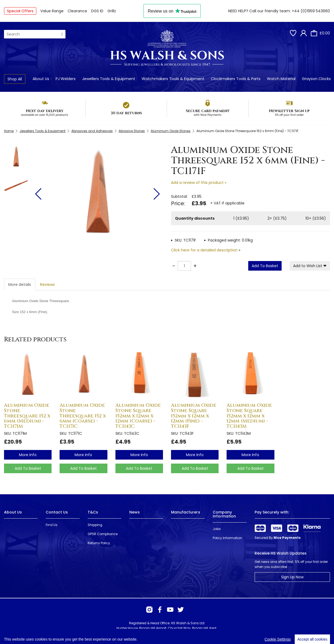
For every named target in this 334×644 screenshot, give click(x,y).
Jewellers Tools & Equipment (109, 79)
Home (9, 131)
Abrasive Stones (132, 131)
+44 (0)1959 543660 (311, 11)
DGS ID (97, 11)
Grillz (112, 11)
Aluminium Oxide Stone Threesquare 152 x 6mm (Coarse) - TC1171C (83, 416)
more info (28, 455)
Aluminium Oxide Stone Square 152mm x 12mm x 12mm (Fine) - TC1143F (194, 416)
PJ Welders (66, 79)
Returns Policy (99, 543)
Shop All (15, 79)
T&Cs (93, 512)
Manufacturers (186, 512)
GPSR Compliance (103, 534)
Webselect (81, 633)
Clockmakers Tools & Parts (236, 79)
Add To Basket (265, 266)
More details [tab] (20, 285)
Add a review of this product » (199, 183)
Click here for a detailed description (204, 250)
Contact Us (57, 512)
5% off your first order (289, 115)
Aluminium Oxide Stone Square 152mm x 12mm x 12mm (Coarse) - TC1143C (138, 416)
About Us (41, 79)
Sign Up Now (292, 577)
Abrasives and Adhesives (92, 131)
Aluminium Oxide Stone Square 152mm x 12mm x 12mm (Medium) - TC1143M (249, 416)
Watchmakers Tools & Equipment (173, 79)
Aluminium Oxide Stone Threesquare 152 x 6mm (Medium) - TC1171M (27, 416)
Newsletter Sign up (289, 111)
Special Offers (20, 11)
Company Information (224, 514)
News (135, 512)
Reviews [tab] (47, 285)
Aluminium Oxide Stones (171, 131)
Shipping (95, 525)
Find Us (52, 525)
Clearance (77, 11)
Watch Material (281, 79)
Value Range (52, 11)
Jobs (217, 529)
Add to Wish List (310, 266)
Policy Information (227, 538)
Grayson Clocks (316, 79)
